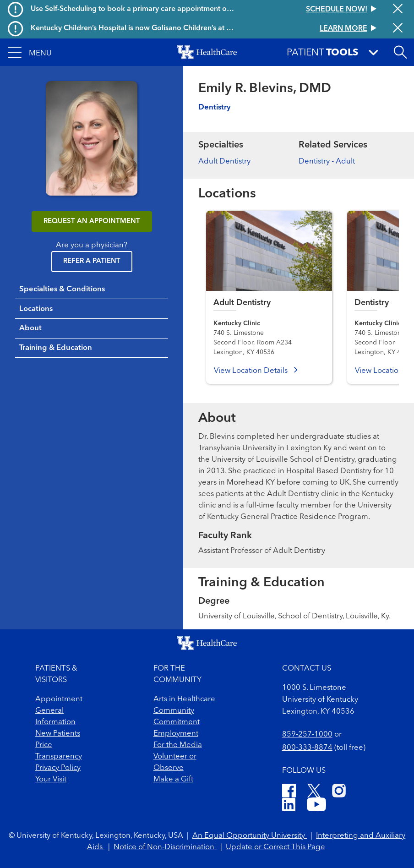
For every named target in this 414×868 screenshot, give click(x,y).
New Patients (58, 734)
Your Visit (51, 779)
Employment (176, 734)
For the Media (178, 745)
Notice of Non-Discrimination (165, 847)
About (30, 328)
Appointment (59, 699)
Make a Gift (173, 779)
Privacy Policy (58, 768)
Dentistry (215, 107)
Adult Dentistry (224, 161)
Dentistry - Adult (327, 161)
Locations (36, 309)
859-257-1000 (307, 734)
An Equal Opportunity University (250, 836)
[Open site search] (400, 52)
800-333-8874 (307, 748)
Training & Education (56, 348)
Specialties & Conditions (62, 289)
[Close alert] (398, 9)
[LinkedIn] (289, 806)
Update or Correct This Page (275, 847)
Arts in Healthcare (184, 699)
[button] (30, 52)
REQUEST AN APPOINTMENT (92, 221)
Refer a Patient (92, 261)
